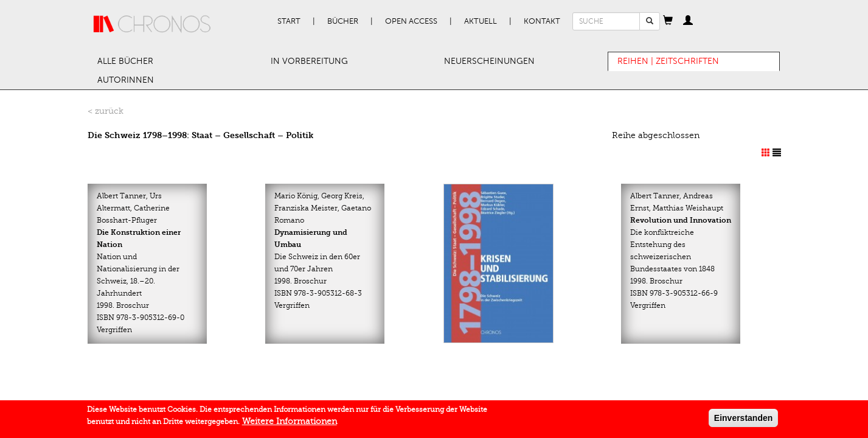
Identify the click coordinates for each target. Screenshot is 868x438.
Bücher (343, 21)
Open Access (411, 21)
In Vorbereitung (309, 61)
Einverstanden (743, 420)
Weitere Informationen (290, 424)
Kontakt (542, 21)
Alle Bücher (125, 61)
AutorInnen (126, 80)
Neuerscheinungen (489, 61)
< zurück (106, 111)
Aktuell (481, 21)
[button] (668, 21)
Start (289, 21)
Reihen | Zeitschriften (668, 61)
